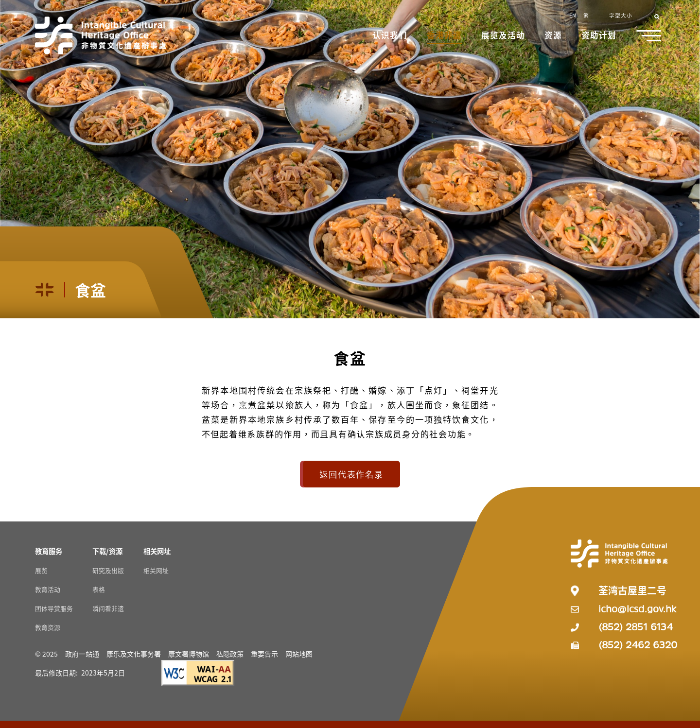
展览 (41, 570)
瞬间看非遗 (108, 608)
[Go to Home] (101, 35)
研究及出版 (108, 570)
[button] (391, 36)
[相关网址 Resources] (157, 551)
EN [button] (573, 15)
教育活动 (48, 589)
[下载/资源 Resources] (107, 551)
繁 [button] (586, 15)
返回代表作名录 (351, 474)
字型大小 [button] (621, 15)
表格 (99, 589)
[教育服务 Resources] (49, 551)
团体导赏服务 (54, 608)
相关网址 (156, 570)
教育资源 (48, 627)
